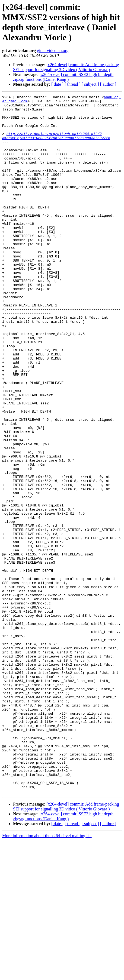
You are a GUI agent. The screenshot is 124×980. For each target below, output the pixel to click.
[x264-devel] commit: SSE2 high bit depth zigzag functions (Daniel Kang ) (63, 77)
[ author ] (108, 84)
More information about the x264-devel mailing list (47, 975)
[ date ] (57, 84)
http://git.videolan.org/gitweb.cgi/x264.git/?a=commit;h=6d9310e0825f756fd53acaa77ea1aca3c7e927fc (56, 144)
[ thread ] (73, 84)
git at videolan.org (53, 50)
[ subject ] (90, 84)
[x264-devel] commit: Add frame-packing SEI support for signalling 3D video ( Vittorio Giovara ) (66, 67)
